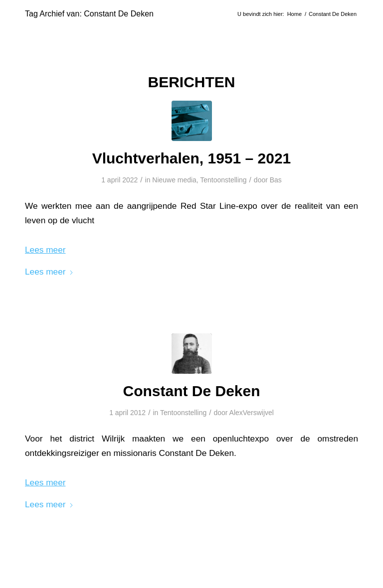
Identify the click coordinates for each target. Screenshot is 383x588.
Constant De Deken (191, 391)
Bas (276, 180)
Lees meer (49, 272)
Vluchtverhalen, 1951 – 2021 (192, 158)
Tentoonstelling (223, 180)
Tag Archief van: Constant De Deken (89, 14)
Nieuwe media (174, 180)
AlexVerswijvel (252, 413)
